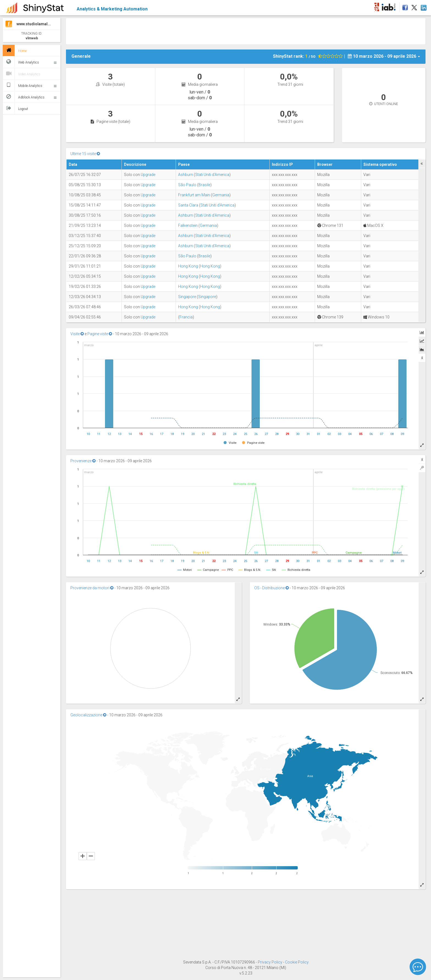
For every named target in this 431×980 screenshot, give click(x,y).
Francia (186, 317)
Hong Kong (188, 266)
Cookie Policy (297, 962)
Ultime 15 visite (85, 154)
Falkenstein (188, 225)
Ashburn (186, 175)
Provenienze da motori (92, 588)
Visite (77, 334)
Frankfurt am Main (194, 195)
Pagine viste (100, 334)
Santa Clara (188, 205)
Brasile (204, 185)
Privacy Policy (270, 962)
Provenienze (83, 461)
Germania (221, 195)
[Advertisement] (246, 31)
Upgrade (148, 175)
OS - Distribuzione (272, 588)
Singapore (187, 297)
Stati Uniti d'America (212, 175)
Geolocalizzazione (88, 715)
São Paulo (187, 185)
